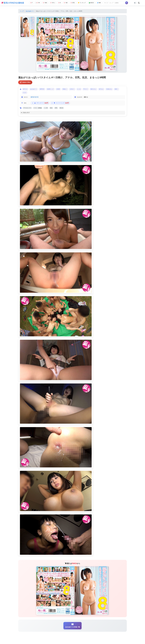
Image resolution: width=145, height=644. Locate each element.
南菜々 (35, 94)
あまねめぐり (30, 11)
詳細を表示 (26, 114)
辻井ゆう (82, 90)
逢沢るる (26, 90)
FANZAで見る (26, 82)
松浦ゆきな (27, 94)
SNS (101, 3)
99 (37, 3)
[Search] (116, 3)
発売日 (93, 3)
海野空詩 (46, 90)
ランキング (83, 3)
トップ (22, 11)
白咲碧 (65, 90)
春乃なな (116, 90)
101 (53, 3)
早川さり (98, 90)
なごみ (90, 90)
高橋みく (73, 90)
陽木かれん (107, 90)
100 (66, 3)
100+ (45, 3)
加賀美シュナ (56, 90)
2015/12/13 (34, 98)
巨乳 (73, 3)
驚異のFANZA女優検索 (13, 3)
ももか (43, 94)
